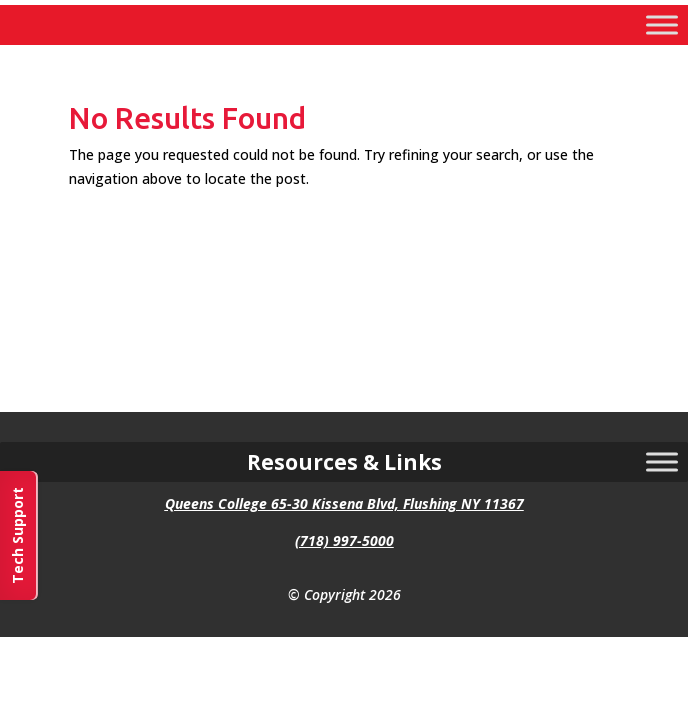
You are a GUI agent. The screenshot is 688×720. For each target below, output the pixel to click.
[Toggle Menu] (662, 24)
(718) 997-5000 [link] (344, 540)
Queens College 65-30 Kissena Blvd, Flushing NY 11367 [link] (344, 503)
